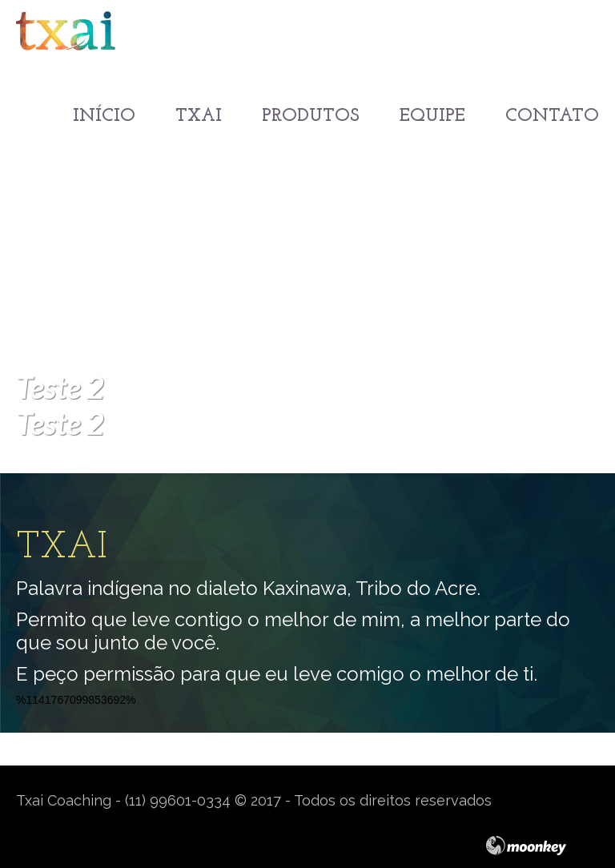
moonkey (542, 846)
